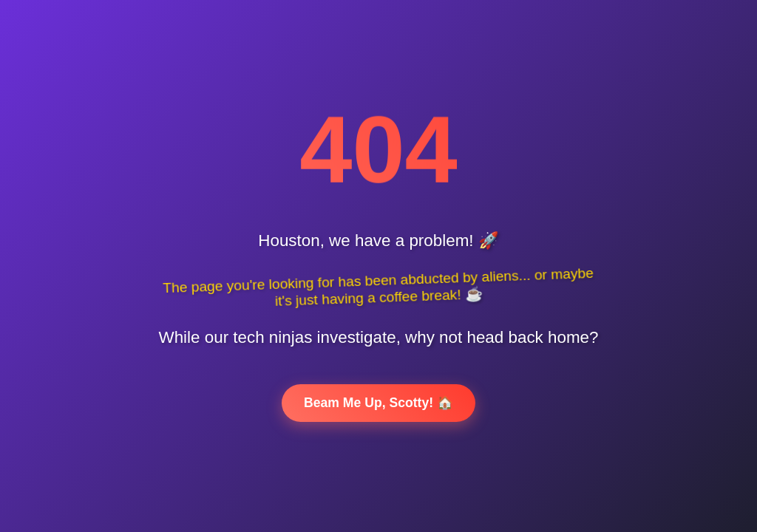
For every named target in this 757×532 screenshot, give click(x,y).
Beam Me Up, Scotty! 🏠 (378, 403)
